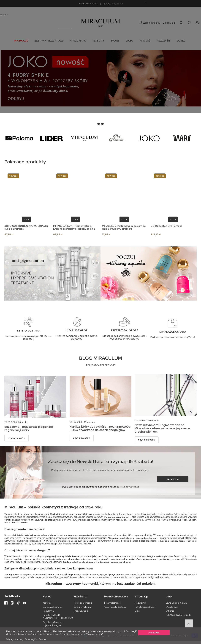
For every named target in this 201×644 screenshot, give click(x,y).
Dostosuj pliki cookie (35, 639)
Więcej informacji (15, 639)
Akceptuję (154, 633)
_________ (64, 26)
